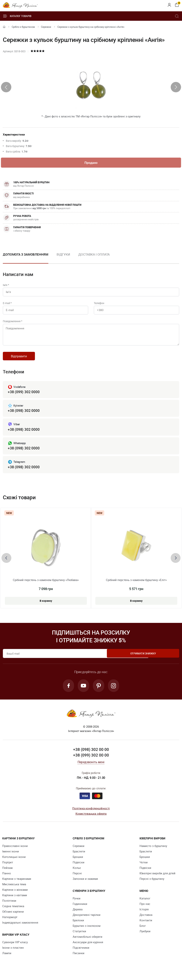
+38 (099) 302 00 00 (91, 762)
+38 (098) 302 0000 (24, 416)
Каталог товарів (17, 16)
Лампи (7, 960)
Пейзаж (7, 874)
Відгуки (63, 255)
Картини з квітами (15, 902)
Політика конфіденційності (91, 815)
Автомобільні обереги (88, 943)
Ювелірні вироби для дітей (157, 880)
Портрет (8, 869)
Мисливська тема (14, 891)
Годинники (80, 910)
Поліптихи (9, 907)
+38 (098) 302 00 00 (91, 756)
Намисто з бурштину (153, 852)
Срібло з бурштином (23, 27)
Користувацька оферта (91, 820)
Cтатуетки (79, 938)
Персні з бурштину (152, 885)
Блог (143, 932)
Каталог (145, 905)
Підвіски (79, 869)
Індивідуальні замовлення (20, 929)
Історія (144, 916)
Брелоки (78, 927)
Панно (7, 880)
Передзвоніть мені (91, 769)
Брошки (78, 863)
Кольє (77, 874)
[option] (63, 258)
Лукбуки (145, 938)
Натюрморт (10, 924)
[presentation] (6, 87)
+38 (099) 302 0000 (24, 397)
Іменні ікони (11, 858)
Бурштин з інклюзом (87, 932)
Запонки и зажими (85, 885)
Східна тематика (13, 913)
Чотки (144, 869)
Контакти (146, 927)
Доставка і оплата (94, 255)
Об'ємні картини (13, 918)
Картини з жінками (15, 896)
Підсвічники (81, 954)
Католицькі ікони (14, 863)
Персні (77, 880)
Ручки (77, 905)
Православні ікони (15, 852)
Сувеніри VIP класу (15, 949)
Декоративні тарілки (87, 921)
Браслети (79, 858)
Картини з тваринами (17, 885)
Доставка (146, 921)
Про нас (145, 910)
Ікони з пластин (13, 954)
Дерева (78, 916)
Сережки (46, 27)
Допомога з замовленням (26, 255)
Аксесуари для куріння (88, 949)
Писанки (79, 960)
